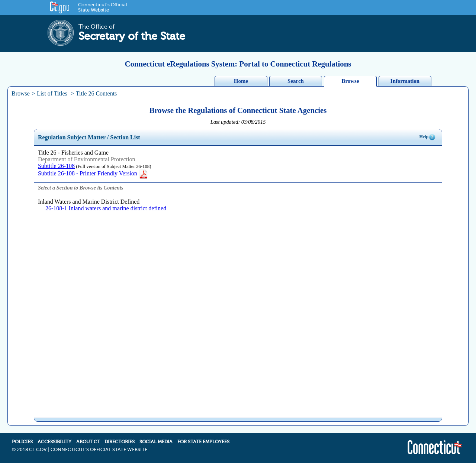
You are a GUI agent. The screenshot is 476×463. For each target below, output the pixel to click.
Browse (350, 81)
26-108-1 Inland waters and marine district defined (106, 208)
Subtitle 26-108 (56, 166)
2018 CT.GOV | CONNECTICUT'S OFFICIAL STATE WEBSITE (82, 450)
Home (241, 81)
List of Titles (52, 93)
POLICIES (22, 442)
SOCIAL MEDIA (156, 442)
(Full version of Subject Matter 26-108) (113, 166)
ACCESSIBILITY (54, 442)
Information (405, 81)
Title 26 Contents (97, 93)
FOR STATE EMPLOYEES (203, 442)
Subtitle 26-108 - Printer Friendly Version (93, 173)
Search (296, 81)
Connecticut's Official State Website (102, 7)
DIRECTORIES (120, 442)
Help (427, 137)
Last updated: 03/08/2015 (238, 122)
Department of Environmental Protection (87, 159)
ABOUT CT (88, 442)
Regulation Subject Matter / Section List (89, 137)
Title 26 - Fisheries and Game (73, 153)
